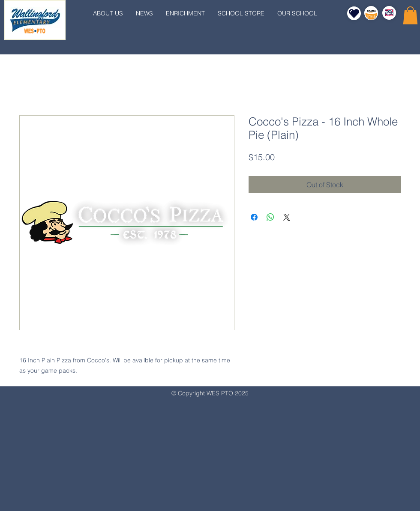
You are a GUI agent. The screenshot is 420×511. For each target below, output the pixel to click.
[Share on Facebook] (254, 217)
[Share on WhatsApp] (270, 217)
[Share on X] (287, 217)
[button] (410, 15)
